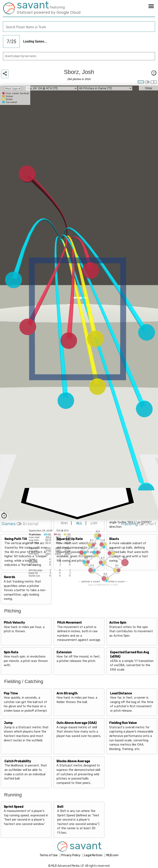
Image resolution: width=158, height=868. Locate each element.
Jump (8, 723)
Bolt (60, 807)
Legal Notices (94, 855)
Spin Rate (11, 652)
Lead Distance (121, 693)
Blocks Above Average (73, 761)
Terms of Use (49, 855)
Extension (64, 652)
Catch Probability (18, 761)
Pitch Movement (69, 623)
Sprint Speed (14, 807)
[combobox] (79, 27)
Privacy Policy (71, 855)
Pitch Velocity (14, 623)
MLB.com (112, 855)
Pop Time (11, 693)
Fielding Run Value (123, 723)
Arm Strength (67, 693)
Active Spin (118, 623)
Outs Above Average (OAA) (77, 723)
